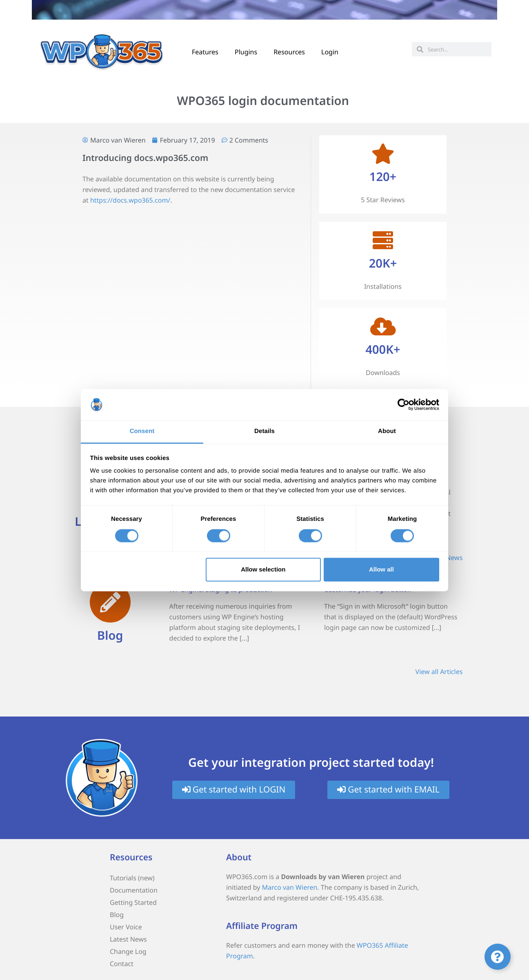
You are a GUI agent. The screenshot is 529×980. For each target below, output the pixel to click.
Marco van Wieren (290, 887)
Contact (122, 964)
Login (330, 52)
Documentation (134, 890)
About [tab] (387, 432)
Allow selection (263, 570)
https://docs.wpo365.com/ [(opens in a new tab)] (130, 200)
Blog (110, 635)
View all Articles (439, 672)
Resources (289, 52)
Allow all (381, 570)
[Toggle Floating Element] (498, 957)
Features (205, 52)
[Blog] (110, 602)
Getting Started (133, 902)
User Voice (126, 927)
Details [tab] (264, 432)
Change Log (128, 951)
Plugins (246, 52)
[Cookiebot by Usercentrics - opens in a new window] (403, 404)
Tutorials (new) (132, 878)
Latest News (128, 939)
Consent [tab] (142, 432)
